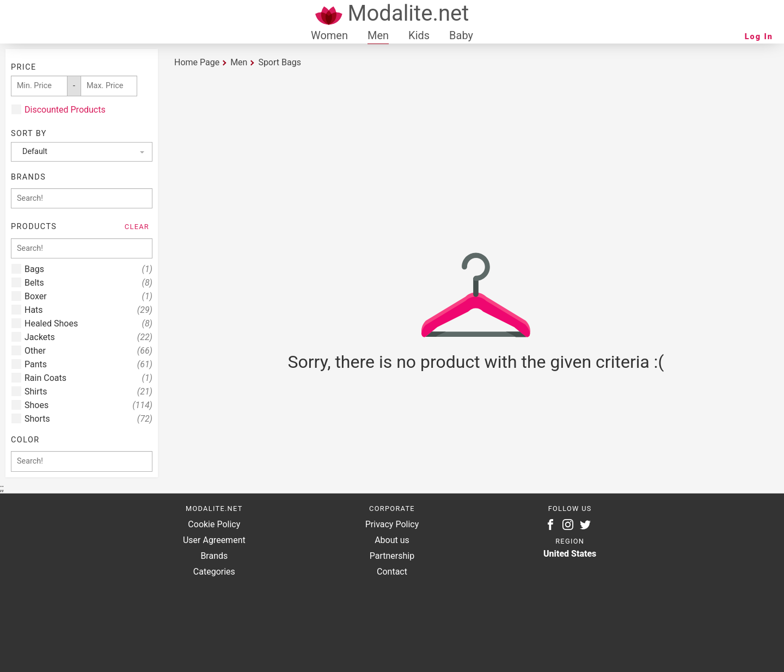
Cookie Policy (214, 524)
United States (570, 554)
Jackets (88, 337)
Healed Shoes (88, 323)
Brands (214, 556)
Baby (461, 35)
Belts (88, 283)
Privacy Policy (392, 524)
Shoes (88, 405)
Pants (88, 364)
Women (329, 35)
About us (392, 540)
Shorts (88, 419)
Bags (88, 269)
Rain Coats (88, 378)
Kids (419, 35)
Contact (392, 572)
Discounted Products (65, 110)
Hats (88, 310)
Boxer (88, 296)
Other (88, 351)
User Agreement (214, 540)
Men (378, 35)
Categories (214, 572)
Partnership (392, 556)
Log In (759, 37)
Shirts (88, 392)
